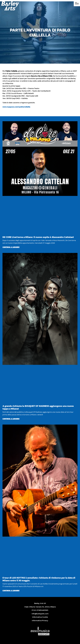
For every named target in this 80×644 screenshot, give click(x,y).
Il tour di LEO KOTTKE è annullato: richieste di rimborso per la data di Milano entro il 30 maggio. (39, 579)
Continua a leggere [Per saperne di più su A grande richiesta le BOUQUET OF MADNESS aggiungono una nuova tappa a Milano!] (11, 419)
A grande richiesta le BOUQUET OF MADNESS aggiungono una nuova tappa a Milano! (38, 407)
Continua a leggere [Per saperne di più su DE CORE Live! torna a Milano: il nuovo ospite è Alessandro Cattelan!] (11, 247)
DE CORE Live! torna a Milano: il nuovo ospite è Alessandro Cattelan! (38, 237)
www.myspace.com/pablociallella (16, 107)
